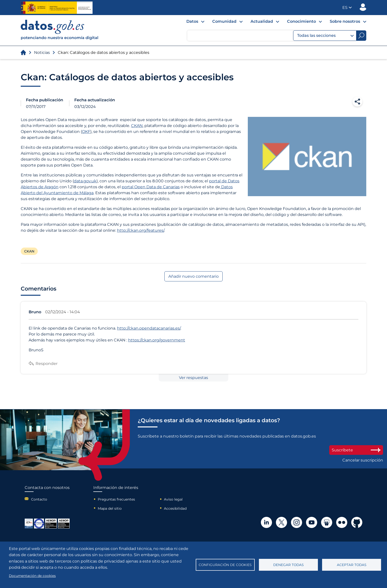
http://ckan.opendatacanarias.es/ (149, 328)
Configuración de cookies (225, 565)
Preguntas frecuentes (116, 499)
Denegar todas (288, 565)
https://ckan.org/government (157, 340)
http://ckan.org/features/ (141, 230)
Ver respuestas (193, 378)
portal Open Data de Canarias (151, 187)
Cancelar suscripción (363, 460)
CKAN (137, 126)
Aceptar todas (352, 565)
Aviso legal (173, 499)
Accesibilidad (175, 508)
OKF (86, 132)
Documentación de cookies (32, 576)
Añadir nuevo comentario (193, 276)
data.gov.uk (85, 181)
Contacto (39, 499)
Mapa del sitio (110, 508)
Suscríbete (356, 450)
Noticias (42, 52)
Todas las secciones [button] (325, 36)
